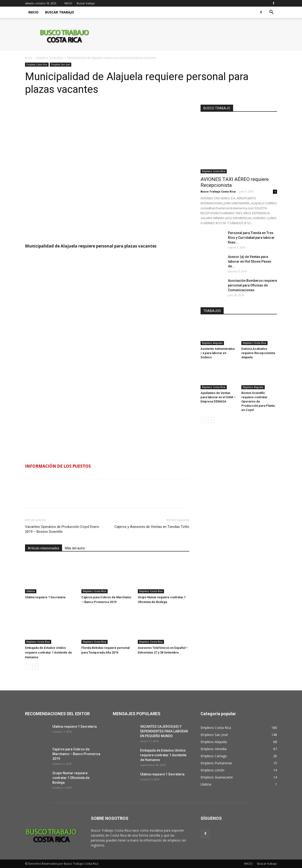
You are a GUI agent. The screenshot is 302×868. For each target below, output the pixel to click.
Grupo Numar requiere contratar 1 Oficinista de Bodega (71, 778)
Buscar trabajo (86, 3)
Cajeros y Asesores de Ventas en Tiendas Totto (152, 527)
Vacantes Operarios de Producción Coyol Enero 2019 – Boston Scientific (62, 529)
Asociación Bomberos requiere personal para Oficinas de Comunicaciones (252, 285)
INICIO (68, 3)
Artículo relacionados (44, 548)
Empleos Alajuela (212, 343)
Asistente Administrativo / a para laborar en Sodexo (218, 353)
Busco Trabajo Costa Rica (218, 191)
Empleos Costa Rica (50, 58)
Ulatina (31, 591)
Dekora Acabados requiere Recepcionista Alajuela (258, 353)
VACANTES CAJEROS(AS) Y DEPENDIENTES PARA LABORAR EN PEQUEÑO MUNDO (164, 731)
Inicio (29, 58)
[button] (271, 13)
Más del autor (75, 548)
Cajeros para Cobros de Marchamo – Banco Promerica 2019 (76, 754)
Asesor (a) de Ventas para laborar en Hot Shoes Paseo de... (250, 261)
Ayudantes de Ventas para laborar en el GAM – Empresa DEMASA (218, 397)
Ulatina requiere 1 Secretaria (45, 597)
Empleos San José (61, 64)
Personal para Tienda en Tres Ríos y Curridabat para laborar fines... (251, 238)
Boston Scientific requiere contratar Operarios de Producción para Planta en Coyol (258, 401)
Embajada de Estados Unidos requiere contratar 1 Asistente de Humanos (48, 652)
